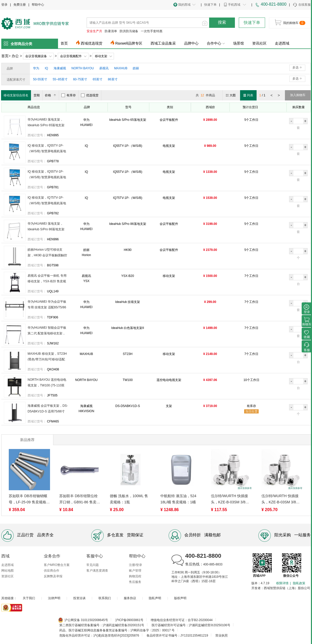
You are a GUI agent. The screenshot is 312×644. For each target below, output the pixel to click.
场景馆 (239, 43)
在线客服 (302, 5)
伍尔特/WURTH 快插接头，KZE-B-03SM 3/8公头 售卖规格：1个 (230, 499)
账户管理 (135, 571)
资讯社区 (259, 43)
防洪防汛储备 (129, 31)
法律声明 (54, 598)
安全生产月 (94, 31)
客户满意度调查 (97, 571)
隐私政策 (299, 583)
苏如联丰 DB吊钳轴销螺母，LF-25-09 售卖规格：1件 (29, 499)
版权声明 (180, 598)
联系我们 (105, 598)
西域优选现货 (92, 43)
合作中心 (216, 43)
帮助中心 (38, 5)
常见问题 (93, 565)
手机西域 (234, 5)
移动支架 (101, 56)
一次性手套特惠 (152, 31)
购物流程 (135, 576)
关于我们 (29, 598)
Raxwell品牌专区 (129, 43)
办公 (15, 56)
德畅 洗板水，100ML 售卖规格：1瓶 (129, 499)
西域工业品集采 (163, 43)
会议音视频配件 (71, 56)
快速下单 (210, 5)
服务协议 (130, 598)
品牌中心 (191, 43)
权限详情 (282, 583)
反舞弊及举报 (53, 576)
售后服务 (135, 582)
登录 (4, 5)
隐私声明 (155, 598)
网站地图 (7, 571)
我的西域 (184, 5)
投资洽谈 (79, 598)
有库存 (69, 95)
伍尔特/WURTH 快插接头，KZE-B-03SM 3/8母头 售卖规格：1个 (281, 499)
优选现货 (90, 95)
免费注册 (20, 5)
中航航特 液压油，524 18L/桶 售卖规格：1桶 (178, 499)
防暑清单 (111, 31)
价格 (51, 95)
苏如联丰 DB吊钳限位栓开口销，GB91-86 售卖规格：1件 (80, 499)
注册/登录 (136, 565)
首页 (64, 43)
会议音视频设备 (36, 56)
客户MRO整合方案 (57, 565)
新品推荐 (27, 440)
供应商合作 (52, 571)
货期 (37, 95)
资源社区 (7, 576)
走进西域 (282, 43)
